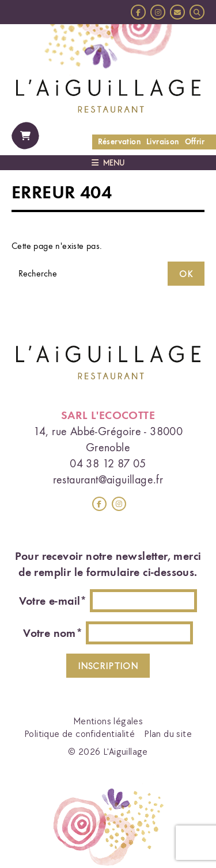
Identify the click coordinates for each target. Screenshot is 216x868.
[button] (197, 12)
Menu (108, 163)
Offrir (195, 142)
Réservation (119, 142)
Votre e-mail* (53, 601)
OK (186, 274)
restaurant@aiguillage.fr (108, 479)
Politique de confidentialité (79, 733)
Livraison (163, 142)
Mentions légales (108, 721)
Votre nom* (53, 633)
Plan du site (168, 733)
